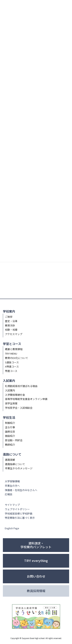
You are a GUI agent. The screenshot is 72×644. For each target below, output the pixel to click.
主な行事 (10, 427)
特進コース (11, 371)
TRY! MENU (11, 354)
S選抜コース (12, 362)
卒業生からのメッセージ (19, 468)
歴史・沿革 (11, 321)
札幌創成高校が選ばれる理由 (21, 386)
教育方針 (10, 325)
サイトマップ (12, 505)
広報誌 (9, 494)
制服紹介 (10, 423)
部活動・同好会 (14, 440)
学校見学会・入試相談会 (19, 408)
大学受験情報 (12, 481)
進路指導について (15, 464)
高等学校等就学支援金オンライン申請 (26, 399)
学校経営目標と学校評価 (19, 514)
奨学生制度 (11, 403)
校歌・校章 (11, 330)
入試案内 (10, 390)
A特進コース (12, 366)
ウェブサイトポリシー (17, 509)
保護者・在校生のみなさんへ (21, 490)
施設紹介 (10, 436)
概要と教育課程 (14, 349)
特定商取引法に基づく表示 (20, 518)
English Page (12, 528)
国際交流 (10, 432)
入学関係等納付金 (15, 395)
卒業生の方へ (12, 486)
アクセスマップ (14, 334)
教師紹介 (10, 445)
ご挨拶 (9, 317)
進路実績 (10, 460)
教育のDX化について (17, 358)
